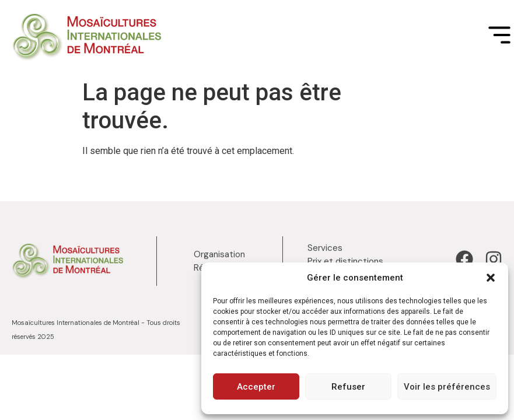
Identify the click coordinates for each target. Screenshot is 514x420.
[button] (491, 278)
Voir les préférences (447, 387)
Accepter (256, 387)
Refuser (348, 387)
